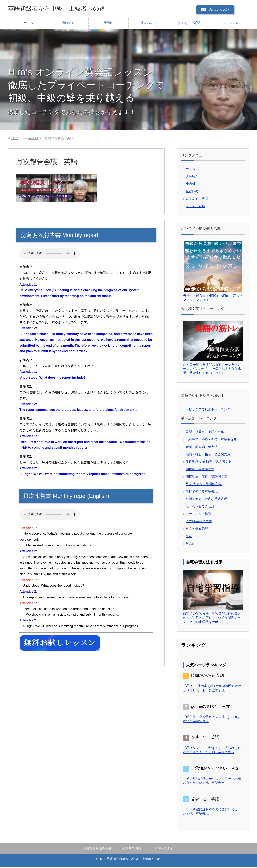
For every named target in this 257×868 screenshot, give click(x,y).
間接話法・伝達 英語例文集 (206, 477)
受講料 (109, 24)
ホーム (28, 24)
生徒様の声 (149, 24)
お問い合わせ (164, 849)
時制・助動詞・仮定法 (202, 447)
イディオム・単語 (198, 514)
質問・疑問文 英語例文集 (205, 433)
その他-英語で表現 (199, 522)
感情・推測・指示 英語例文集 (208, 455)
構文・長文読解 (197, 529)
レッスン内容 (229, 24)
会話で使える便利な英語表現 (206, 499)
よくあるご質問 (189, 24)
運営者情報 (133, 849)
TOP (15, 139)
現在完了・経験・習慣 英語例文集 (211, 440)
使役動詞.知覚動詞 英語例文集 (208, 462)
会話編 (33, 139)
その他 (190, 544)
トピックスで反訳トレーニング (208, 410)
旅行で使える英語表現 (202, 492)
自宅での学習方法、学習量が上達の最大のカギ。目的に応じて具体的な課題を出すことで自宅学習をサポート (212, 618)
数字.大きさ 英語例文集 (204, 485)
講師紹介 (68, 24)
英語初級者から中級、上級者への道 (66, 9)
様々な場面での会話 (200, 507)
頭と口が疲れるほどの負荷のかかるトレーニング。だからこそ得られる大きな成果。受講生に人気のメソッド (212, 369)
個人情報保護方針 (99, 849)
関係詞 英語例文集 (200, 470)
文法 (189, 537)
